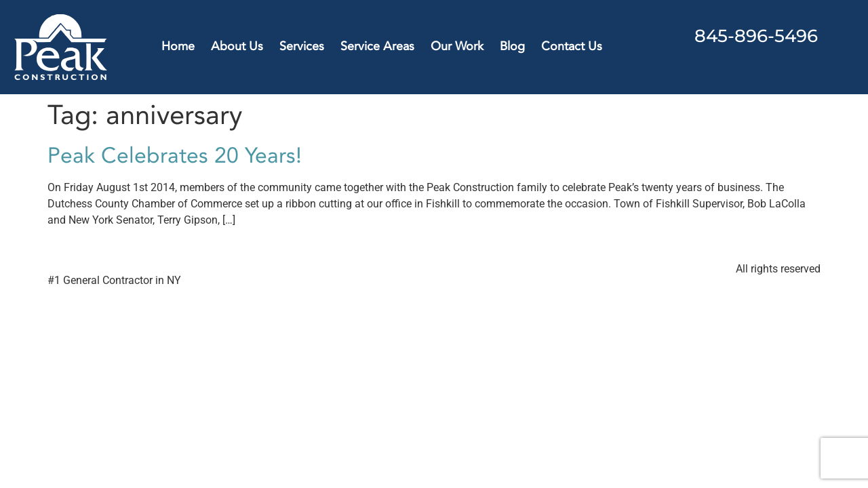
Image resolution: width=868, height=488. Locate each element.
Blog (512, 46)
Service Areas (377, 46)
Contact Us (572, 46)
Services (302, 46)
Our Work (457, 46)
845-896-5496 (756, 36)
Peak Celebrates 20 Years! (175, 156)
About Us (237, 46)
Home (178, 46)
